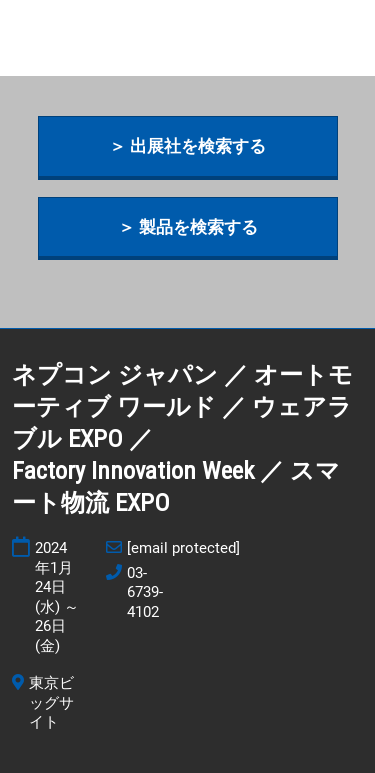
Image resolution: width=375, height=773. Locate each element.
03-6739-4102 (145, 592)
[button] (188, 146)
